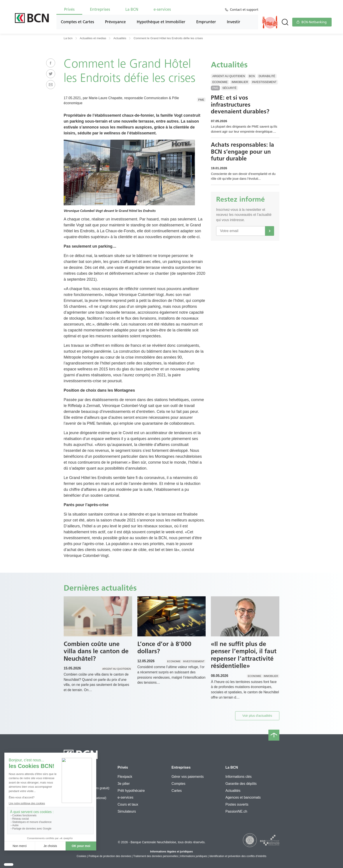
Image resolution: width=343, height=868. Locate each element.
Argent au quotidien (229, 76)
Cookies (81, 856)
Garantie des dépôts (241, 784)
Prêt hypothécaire (131, 791)
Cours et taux (128, 804)
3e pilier (124, 784)
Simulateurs (127, 811)
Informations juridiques (194, 856)
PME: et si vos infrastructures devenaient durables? (242, 105)
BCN (252, 76)
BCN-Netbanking (311, 22)
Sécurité (229, 88)
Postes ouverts (237, 804)
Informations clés (238, 777)
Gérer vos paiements (188, 777)
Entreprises (100, 9)
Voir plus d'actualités (257, 716)
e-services (162, 9)
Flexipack (125, 777)
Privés (69, 9)
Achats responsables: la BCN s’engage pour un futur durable (244, 161)
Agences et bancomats (243, 797)
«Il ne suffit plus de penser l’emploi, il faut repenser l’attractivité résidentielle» (244, 655)
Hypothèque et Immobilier (161, 22)
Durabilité (267, 76)
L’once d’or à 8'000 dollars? (164, 648)
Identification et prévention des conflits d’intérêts (238, 856)
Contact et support (245, 10)
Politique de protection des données (110, 856)
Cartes (177, 791)
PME (201, 100)
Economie (220, 82)
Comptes (178, 784)
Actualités (120, 38)
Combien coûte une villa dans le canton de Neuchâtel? (96, 651)
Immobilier (240, 82)
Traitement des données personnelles (156, 856)
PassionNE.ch (236, 811)
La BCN (132, 9)
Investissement (264, 82)
